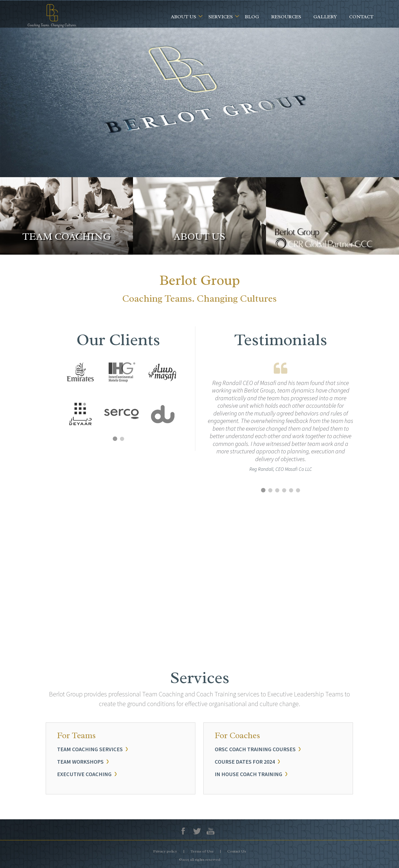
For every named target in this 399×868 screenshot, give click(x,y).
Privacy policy (165, 851)
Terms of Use (202, 851)
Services (221, 17)
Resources (286, 17)
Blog (252, 17)
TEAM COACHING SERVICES (90, 749)
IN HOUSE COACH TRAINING (249, 774)
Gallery (325, 17)
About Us (184, 17)
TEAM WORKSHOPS (80, 762)
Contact (361, 17)
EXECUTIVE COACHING (84, 774)
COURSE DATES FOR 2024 (245, 762)
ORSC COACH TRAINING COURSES (255, 749)
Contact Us (237, 851)
